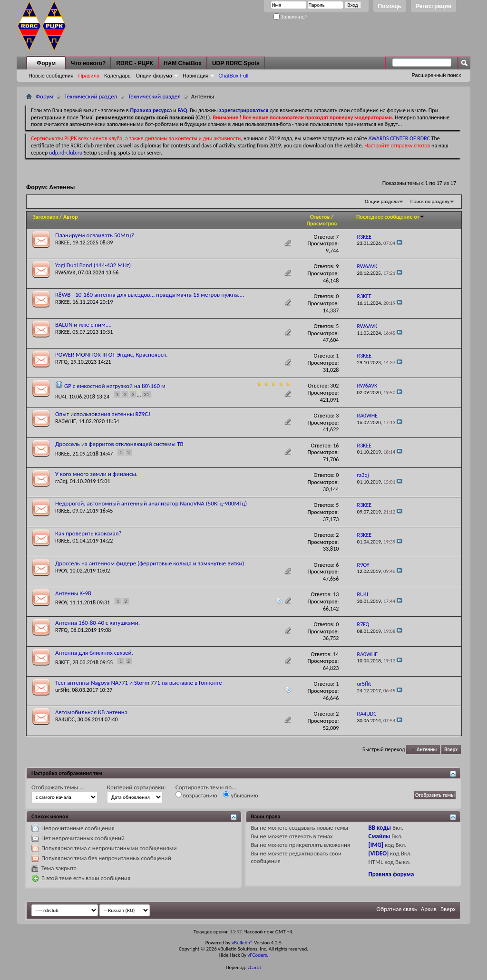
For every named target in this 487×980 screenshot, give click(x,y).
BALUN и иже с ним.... (83, 325)
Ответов (320, 217)
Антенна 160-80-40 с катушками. (97, 623)
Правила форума (391, 874)
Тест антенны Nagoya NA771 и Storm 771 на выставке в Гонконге (139, 683)
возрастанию (196, 795)
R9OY (61, 571)
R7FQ (62, 362)
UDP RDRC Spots (236, 63)
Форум (46, 63)
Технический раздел (91, 96)
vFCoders (258, 955)
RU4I (61, 397)
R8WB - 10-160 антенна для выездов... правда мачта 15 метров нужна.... (150, 295)
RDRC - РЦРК (134, 63)
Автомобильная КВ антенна (91, 712)
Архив (429, 909)
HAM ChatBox (183, 63)
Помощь (390, 6)
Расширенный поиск (436, 75)
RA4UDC (65, 719)
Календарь (117, 76)
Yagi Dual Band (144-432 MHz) (93, 265)
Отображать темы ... (58, 787)
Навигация (195, 76)
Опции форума (154, 76)
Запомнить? (291, 17)
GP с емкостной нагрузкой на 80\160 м (115, 386)
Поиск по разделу (430, 201)
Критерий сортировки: (136, 787)
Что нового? (88, 63)
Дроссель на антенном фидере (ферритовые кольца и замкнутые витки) (150, 563)
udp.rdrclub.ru (66, 153)
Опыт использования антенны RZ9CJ (103, 414)
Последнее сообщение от (390, 217)
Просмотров (321, 223)
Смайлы (379, 836)
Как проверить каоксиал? (88, 533)
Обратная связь (397, 909)
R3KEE (63, 243)
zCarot (255, 967)
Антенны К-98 (73, 593)
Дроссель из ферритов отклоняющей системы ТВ (119, 444)
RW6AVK (65, 272)
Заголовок (45, 217)
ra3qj (61, 481)
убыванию (240, 795)
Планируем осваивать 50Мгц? (95, 235)
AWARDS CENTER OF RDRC (399, 138)
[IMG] (376, 845)
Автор (71, 217)
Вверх (451, 750)
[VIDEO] (378, 853)
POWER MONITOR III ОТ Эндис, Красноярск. (112, 354)
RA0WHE (66, 421)
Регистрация (433, 6)
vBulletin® (242, 943)
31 (147, 394)
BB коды (380, 828)
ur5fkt (62, 690)
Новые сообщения (51, 76)
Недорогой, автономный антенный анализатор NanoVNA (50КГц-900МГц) (151, 503)
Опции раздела (382, 201)
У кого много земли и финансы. (96, 474)
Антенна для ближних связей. (94, 653)
